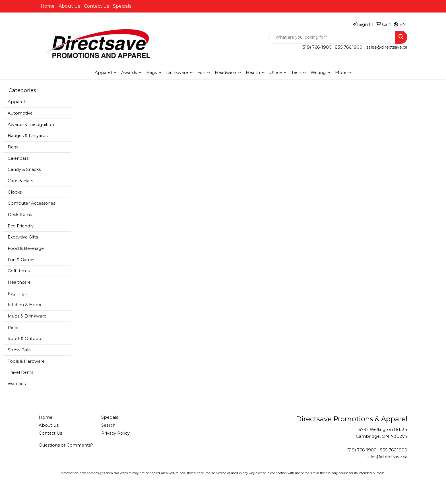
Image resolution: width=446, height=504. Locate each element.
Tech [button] (296, 72)
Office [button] (276, 72)
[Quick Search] (332, 37)
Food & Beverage (26, 248)
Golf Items (19, 271)
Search (108, 425)
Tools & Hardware (26, 361)
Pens (13, 327)
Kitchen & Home (25, 305)
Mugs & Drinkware (27, 316)
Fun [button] (201, 72)
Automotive (20, 113)
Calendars (18, 158)
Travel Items (20, 372)
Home (48, 6)
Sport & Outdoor (25, 339)
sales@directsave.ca (387, 47)
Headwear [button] (226, 72)
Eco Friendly (21, 226)
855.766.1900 (349, 47)
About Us (69, 6)
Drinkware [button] (177, 72)
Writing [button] (318, 72)
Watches (17, 384)
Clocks (15, 192)
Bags (13, 147)
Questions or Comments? (66, 445)
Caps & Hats (20, 181)
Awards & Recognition (31, 125)
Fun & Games (21, 260)
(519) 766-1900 (316, 47)
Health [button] (253, 72)
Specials (122, 6)
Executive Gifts (23, 237)
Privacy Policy (115, 433)
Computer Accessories (31, 203)
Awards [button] (129, 72)
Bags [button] (151, 72)
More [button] (341, 72)
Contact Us (96, 6)
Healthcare (19, 282)
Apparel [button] (103, 72)
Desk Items (20, 215)
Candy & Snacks (24, 169)
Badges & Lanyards (28, 136)
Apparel (16, 102)
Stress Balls (19, 350)
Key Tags (17, 294)
